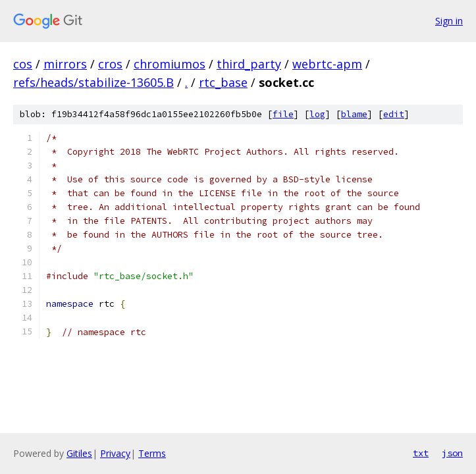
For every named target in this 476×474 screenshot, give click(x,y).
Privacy (115, 453)
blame (354, 114)
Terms (152, 453)
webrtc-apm (327, 64)
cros (110, 64)
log (317, 114)
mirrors (65, 64)
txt (421, 453)
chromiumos (170, 64)
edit (394, 114)
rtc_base (223, 82)
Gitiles (79, 453)
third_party (249, 64)
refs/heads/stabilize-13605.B (93, 82)
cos (23, 64)
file (283, 114)
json (452, 453)
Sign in (449, 21)
